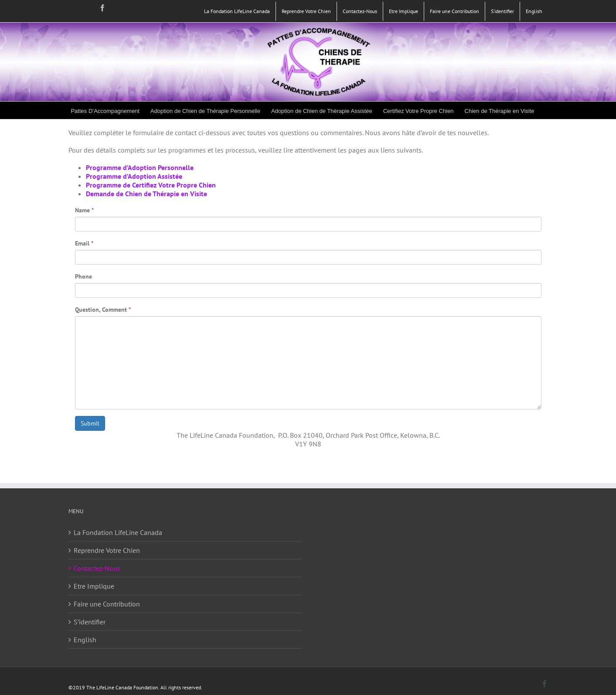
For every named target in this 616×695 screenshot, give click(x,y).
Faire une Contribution (107, 604)
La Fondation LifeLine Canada (118, 532)
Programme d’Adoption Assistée (134, 176)
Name (84, 210)
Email (84, 243)
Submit (90, 423)
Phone (83, 276)
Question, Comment (103, 310)
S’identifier (90, 622)
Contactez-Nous (97, 568)
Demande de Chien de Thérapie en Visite (146, 194)
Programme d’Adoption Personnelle (140, 167)
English (85, 640)
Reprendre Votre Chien (107, 550)
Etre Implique (94, 586)
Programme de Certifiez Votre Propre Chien (151, 185)
